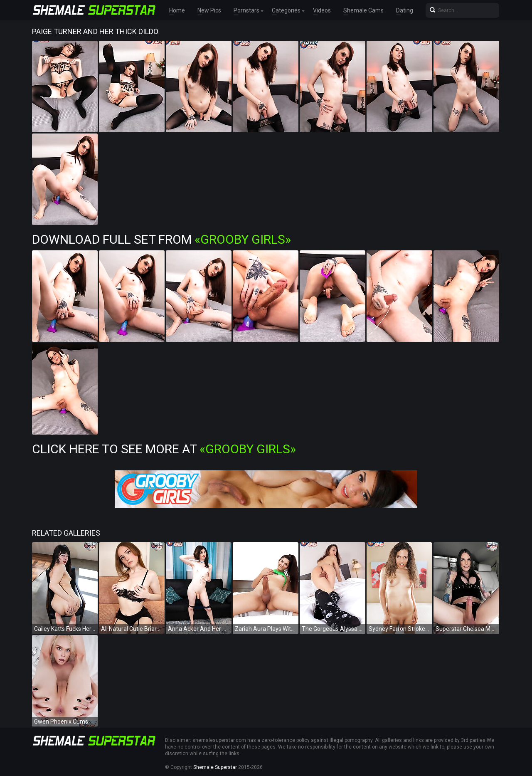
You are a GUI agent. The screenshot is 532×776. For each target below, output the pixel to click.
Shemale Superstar (215, 767)
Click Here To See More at (164, 449)
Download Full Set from (161, 239)
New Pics (209, 10)
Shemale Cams (363, 10)
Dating (405, 10)
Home (177, 10)
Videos (322, 10)
